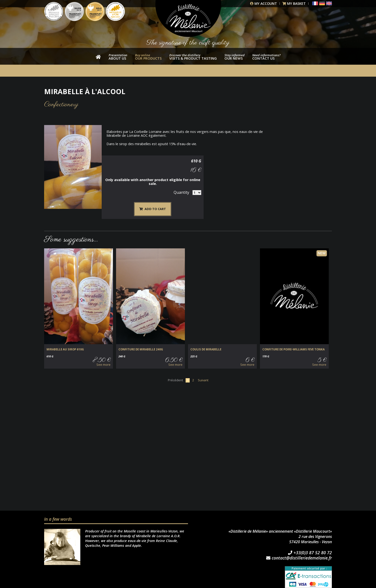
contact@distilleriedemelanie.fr (299, 548)
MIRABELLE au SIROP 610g (65, 339)
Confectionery (61, 105)
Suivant (203, 370)
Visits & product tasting (193, 57)
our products (148, 57)
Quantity (310, 166)
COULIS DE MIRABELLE (206, 339)
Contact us (266, 57)
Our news (235, 57)
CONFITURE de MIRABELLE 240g (140, 339)
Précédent (175, 370)
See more (103, 354)
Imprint (110, 585)
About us (118, 57)
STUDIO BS (191, 585)
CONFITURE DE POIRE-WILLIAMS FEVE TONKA (293, 339)
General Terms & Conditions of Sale (72, 585)
